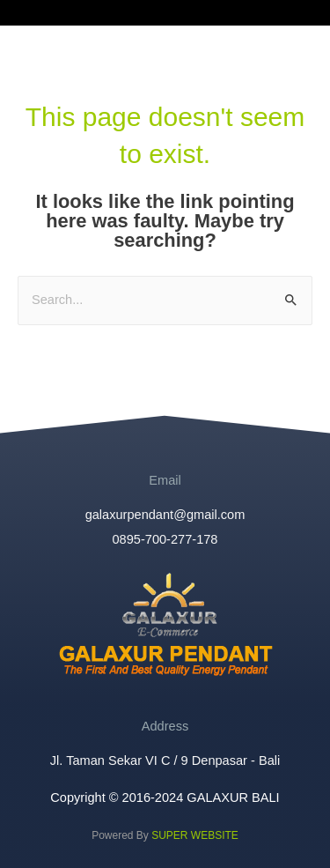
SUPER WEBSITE (195, 835)
